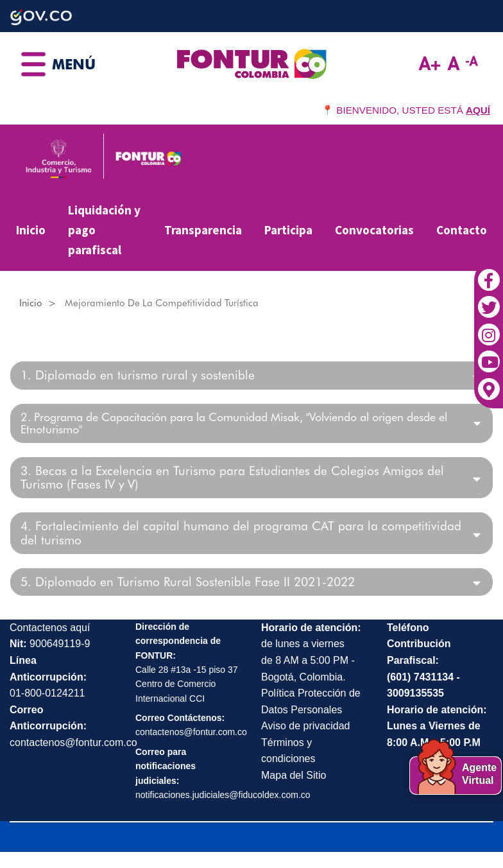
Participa (288, 230)
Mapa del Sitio (294, 775)
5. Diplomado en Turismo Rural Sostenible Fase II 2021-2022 (188, 582)
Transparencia (203, 230)
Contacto (462, 230)
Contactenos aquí (50, 628)
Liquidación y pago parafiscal (104, 230)
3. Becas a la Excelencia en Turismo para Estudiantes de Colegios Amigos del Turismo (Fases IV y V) (232, 478)
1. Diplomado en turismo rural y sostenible (138, 375)
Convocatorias (374, 230)
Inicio (31, 230)
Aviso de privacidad (305, 726)
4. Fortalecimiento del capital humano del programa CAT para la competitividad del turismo (241, 533)
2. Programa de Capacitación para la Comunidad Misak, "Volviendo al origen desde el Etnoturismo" (234, 424)
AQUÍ (478, 110)
